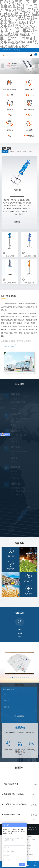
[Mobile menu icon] (36, 55)
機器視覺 (28, 845)
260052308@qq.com (19, 50)
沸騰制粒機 (28, 836)
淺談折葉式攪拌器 (11, 784)
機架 (30, 152)
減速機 (12, 152)
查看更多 (17, 222)
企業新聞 (6, 774)
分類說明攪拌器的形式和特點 (16, 804)
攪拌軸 (19, 152)
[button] (36, 66)
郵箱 (35, 864)
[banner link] (19, 66)
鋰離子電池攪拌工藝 (12, 815)
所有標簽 (29, 829)
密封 (25, 152)
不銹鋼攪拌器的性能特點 (14, 794)
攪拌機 (5, 152)
